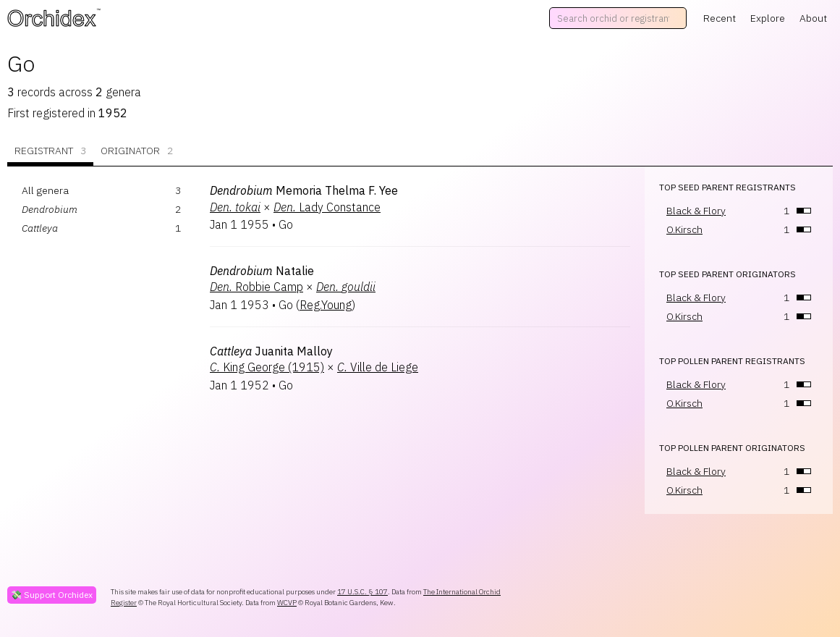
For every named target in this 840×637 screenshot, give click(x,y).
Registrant (50, 151)
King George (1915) (267, 367)
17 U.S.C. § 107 (362, 592)
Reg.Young (326, 305)
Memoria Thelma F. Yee (304, 190)
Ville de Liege (378, 367)
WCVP (287, 603)
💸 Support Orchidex (52, 595)
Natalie (262, 271)
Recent (720, 18)
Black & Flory (696, 211)
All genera (45, 190)
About (813, 18)
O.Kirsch (684, 229)
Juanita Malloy (271, 351)
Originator (137, 151)
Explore (768, 18)
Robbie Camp (256, 287)
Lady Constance (327, 207)
